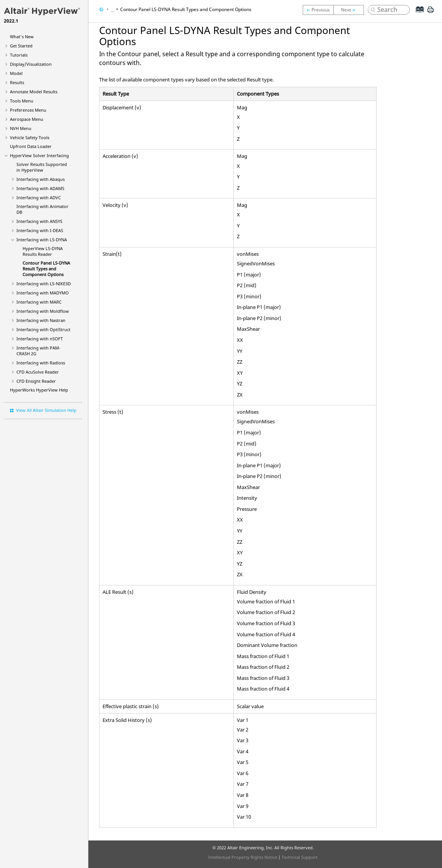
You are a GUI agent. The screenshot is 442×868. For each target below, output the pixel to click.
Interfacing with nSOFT (40, 339)
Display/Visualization (31, 64)
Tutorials (19, 55)
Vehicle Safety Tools (30, 137)
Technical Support (300, 857)
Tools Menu (22, 101)
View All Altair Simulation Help (46, 410)
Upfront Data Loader (31, 146)
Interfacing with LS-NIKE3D (44, 284)
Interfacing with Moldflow (43, 311)
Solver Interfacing (39, 155)
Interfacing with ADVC (39, 197)
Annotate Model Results (34, 92)
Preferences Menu (28, 110)
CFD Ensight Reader (36, 381)
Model (16, 73)
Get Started (21, 46)
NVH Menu (21, 128)
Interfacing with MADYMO (43, 293)
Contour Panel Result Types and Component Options (46, 269)
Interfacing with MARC (39, 302)
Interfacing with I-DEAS (40, 230)
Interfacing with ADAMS (40, 188)
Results (17, 82)
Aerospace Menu (27, 119)
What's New (22, 37)
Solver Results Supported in (42, 167)
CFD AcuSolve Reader (38, 372)
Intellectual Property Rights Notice (243, 857)
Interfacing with (41, 179)
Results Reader (43, 251)
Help (39, 390)
